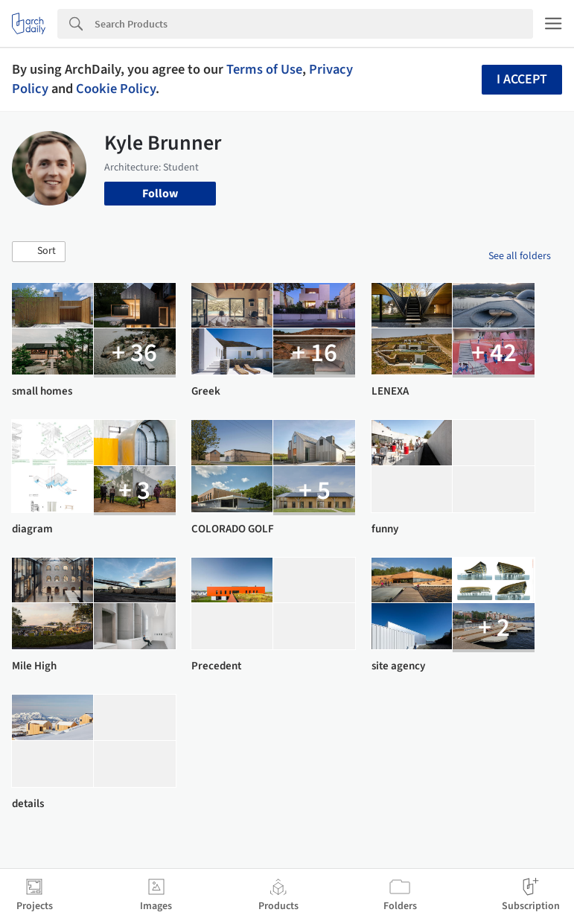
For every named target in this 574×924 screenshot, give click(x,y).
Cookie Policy (116, 89)
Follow (160, 194)
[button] (39, 252)
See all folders (520, 256)
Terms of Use (264, 69)
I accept (522, 79)
